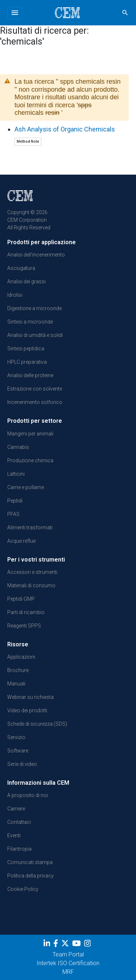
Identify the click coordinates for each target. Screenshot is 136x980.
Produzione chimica (30, 460)
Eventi (14, 835)
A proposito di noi (28, 795)
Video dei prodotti (27, 710)
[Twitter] (66, 945)
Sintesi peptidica (26, 349)
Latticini (16, 474)
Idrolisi (15, 295)
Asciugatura (21, 268)
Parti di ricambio (26, 612)
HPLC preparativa (27, 362)
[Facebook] (57, 945)
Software (18, 751)
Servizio (16, 737)
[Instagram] (88, 945)
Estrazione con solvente (35, 389)
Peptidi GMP (21, 599)
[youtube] (77, 945)
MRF (68, 972)
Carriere (16, 809)
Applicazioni (21, 657)
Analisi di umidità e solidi (35, 335)
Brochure (18, 670)
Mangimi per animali (30, 434)
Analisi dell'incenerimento (36, 255)
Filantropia (19, 849)
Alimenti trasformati (30, 527)
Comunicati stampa (30, 862)
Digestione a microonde (34, 308)
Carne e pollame (26, 487)
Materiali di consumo (31, 585)
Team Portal (68, 954)
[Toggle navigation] (15, 13)
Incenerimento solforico (35, 402)
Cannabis (18, 447)
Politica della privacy (30, 876)
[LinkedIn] (48, 945)
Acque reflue (21, 541)
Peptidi (15, 501)
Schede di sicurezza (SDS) (37, 724)
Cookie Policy (23, 889)
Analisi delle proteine (30, 375)
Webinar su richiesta (30, 697)
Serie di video (22, 764)
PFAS (13, 514)
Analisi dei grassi (26, 282)
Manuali (16, 684)
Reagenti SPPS (24, 626)
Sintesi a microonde (30, 322)
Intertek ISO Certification (68, 963)
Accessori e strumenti (32, 572)
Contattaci (19, 822)
